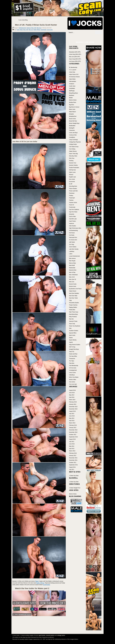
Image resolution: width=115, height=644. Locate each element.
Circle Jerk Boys (73, 133)
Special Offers (73, 333)
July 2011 (72, 470)
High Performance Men (75, 228)
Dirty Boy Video (73, 156)
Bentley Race (73, 102)
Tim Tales (72, 361)
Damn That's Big (73, 154)
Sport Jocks (72, 335)
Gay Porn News (73, 212)
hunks (18, 30)
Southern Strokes (74, 331)
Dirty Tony (72, 158)
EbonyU (71, 175)
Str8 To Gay (72, 347)
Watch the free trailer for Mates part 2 (32, 588)
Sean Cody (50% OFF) (75, 59)
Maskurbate (72, 268)
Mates (21, 30)
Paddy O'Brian (37, 30)
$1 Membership (23, 28)
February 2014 (73, 402)
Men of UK (34, 28)
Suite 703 (72, 352)
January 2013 (73, 428)
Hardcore (29, 28)
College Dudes (73, 144)
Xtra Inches (72, 382)
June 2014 (72, 393)
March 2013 (72, 423)
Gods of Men (72, 217)
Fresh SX (72, 205)
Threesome (72, 359)
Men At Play (72, 272)
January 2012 (73, 456)
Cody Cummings (73, 140)
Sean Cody (72, 324)
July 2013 (72, 414)
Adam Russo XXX (74, 74)
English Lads (72, 177)
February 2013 (73, 425)
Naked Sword (73, 291)
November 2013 (73, 409)
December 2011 (73, 458)
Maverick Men (73, 270)
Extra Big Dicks (73, 186)
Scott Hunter (43, 30)
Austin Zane (72, 86)
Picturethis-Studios (74, 303)
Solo (70, 328)
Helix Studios (73, 226)
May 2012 (72, 446)
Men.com (31, 30)
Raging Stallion (73, 307)
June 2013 (72, 416)
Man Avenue (72, 258)
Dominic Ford (73, 163)
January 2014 (73, 404)
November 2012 (73, 432)
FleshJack (72, 193)
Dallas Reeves (73, 151)
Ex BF (71, 184)
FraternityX (72, 198)
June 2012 (72, 444)
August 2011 (72, 467)
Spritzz (71, 338)
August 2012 (72, 439)
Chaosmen (72, 130)
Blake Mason (72, 112)
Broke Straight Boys (74, 123)
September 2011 (73, 465)
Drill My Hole (72, 170)
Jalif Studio (72, 242)
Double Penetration (74, 168)
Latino (71, 254)
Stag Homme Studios (75, 345)
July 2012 (72, 442)
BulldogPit (72, 128)
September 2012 (73, 437)
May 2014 (72, 395)
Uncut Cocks (72, 373)
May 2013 (72, 418)
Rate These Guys (74, 312)
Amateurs (72, 84)
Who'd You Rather (74, 377)
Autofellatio (72, 88)
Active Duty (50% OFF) (75, 54)
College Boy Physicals (75, 142)
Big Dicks (72, 105)
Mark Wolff (72, 265)
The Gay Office (73, 356)
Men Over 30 (72, 279)
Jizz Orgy (72, 244)
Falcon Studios (73, 189)
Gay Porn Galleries (74, 210)
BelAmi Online (73, 100)
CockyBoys (72, 137)
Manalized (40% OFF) (75, 52)
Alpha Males (72, 79)
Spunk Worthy (73, 340)
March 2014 (72, 400)
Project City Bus (73, 305)
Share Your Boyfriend (75, 326)
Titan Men (72, 363)
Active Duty (72, 72)
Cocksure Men (73, 135)
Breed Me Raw (73, 121)
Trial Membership (74, 366)
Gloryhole (72, 214)
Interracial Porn (73, 237)
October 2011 (73, 463)
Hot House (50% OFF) (75, 61)
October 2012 (73, 435)
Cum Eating (72, 149)
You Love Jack (73, 384)
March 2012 (72, 451)
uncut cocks (50, 30)
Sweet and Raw (73, 354)
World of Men (73, 380)
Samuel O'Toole (73, 321)
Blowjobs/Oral (73, 116)
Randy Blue (72, 310)
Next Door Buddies (74, 293)
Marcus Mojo (72, 263)
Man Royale (72, 261)
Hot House (72, 233)
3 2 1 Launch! (73, 70)
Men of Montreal (73, 275)
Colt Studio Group (74, 147)
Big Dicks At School (74, 107)
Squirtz (71, 342)
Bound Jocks (72, 119)
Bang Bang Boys (73, 93)
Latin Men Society (74, 249)
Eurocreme (72, 182)
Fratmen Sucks (73, 203)
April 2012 (72, 449)
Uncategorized (73, 370)
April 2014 (72, 397)
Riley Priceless (73, 317)
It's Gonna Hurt (73, 240)
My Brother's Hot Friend (75, 289)
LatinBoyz (72, 251)
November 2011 (73, 460)
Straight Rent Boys (74, 349)
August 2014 (72, 390)
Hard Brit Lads (73, 219)
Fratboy (71, 196)
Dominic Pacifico (73, 165)
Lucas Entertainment (74, 256)
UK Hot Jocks (73, 368)
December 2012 (73, 430)
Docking (71, 161)
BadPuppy (72, 91)
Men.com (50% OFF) (75, 57)
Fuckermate (72, 207)
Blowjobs (71, 114)
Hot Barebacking (73, 230)
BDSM (71, 98)
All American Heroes (74, 77)
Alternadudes (73, 81)
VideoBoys (72, 375)
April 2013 (72, 421)
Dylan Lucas (72, 172)
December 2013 (73, 407)
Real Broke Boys (73, 314)
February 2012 (73, 453)
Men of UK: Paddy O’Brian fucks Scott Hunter (36, 25)
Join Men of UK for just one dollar (25, 142)
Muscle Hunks (73, 284)
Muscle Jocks (73, 286)
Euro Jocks (72, 179)
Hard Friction (72, 221)
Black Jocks (72, 109)
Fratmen (71, 200)
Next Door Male (73, 296)
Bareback (72, 95)
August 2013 (72, 411)
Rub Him (71, 319)
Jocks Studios (73, 247)
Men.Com (39, 28)
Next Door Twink (73, 298)
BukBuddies (72, 126)
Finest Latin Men (73, 191)
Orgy (70, 300)
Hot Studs (72, 235)
